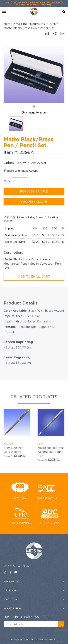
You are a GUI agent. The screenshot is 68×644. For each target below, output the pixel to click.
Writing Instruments (31, 24)
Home (8, 24)
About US (10, 599)
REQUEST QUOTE (34, 202)
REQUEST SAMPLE (34, 191)
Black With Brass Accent (21, 171)
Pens (52, 24)
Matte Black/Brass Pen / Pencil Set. (29, 28)
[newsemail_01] (61, 624)
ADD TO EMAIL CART (34, 276)
